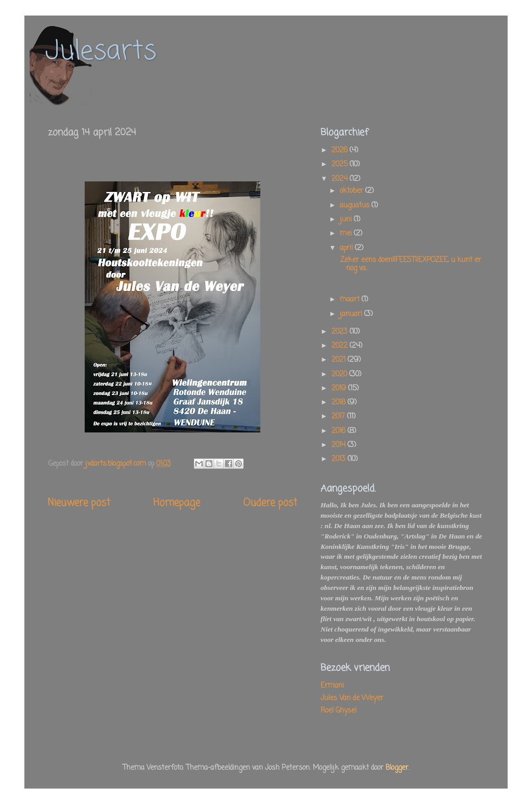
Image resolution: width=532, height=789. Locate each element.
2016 (340, 431)
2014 (340, 445)
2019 (340, 389)
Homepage (177, 503)
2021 (340, 360)
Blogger (397, 768)
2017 (339, 417)
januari (352, 314)
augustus (356, 206)
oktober (353, 191)
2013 (340, 459)
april (347, 248)
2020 (340, 374)
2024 (341, 179)
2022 (341, 346)
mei (347, 234)
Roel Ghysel (338, 711)
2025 (341, 165)
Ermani (332, 686)
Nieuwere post (79, 503)
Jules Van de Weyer (352, 698)
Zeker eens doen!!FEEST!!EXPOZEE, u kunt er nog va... (410, 264)
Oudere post (270, 503)
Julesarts (101, 52)
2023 (341, 332)
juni (347, 220)
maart (351, 300)
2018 (340, 403)
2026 (341, 150)
